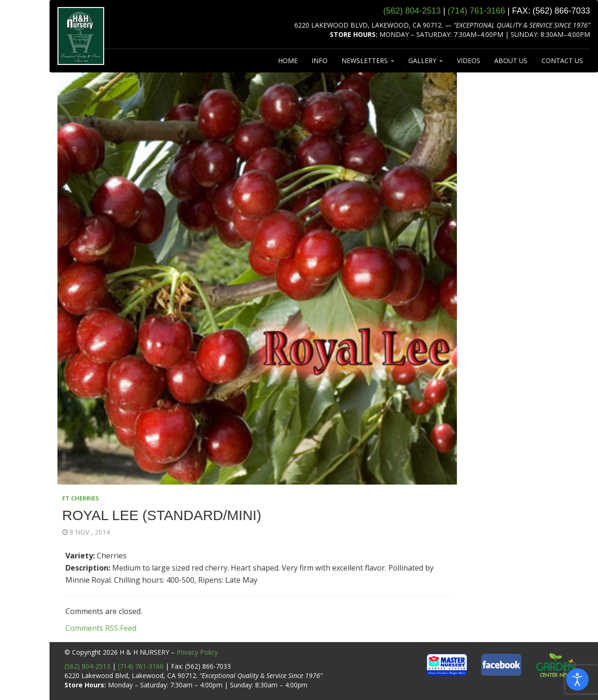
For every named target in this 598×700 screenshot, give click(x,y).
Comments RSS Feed (101, 628)
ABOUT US (511, 61)
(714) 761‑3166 (476, 11)
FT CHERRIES (81, 498)
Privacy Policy (197, 652)
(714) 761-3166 (141, 666)
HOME (288, 61)
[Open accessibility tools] (577, 679)
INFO (320, 61)
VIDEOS (469, 61)
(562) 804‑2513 (412, 11)
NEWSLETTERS (368, 61)
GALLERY (426, 61)
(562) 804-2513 (87, 666)
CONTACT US (562, 61)
